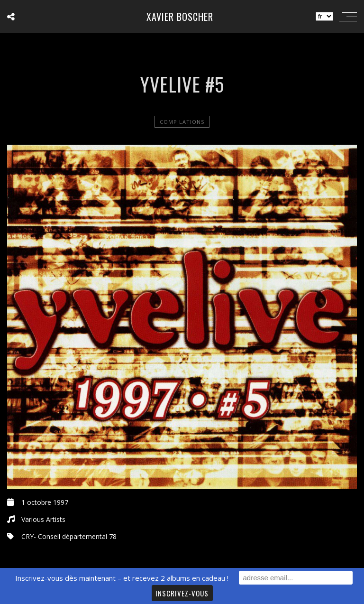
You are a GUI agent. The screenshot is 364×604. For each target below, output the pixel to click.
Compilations (182, 122)
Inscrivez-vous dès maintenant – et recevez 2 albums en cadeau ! (122, 578)
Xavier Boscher (180, 17)
